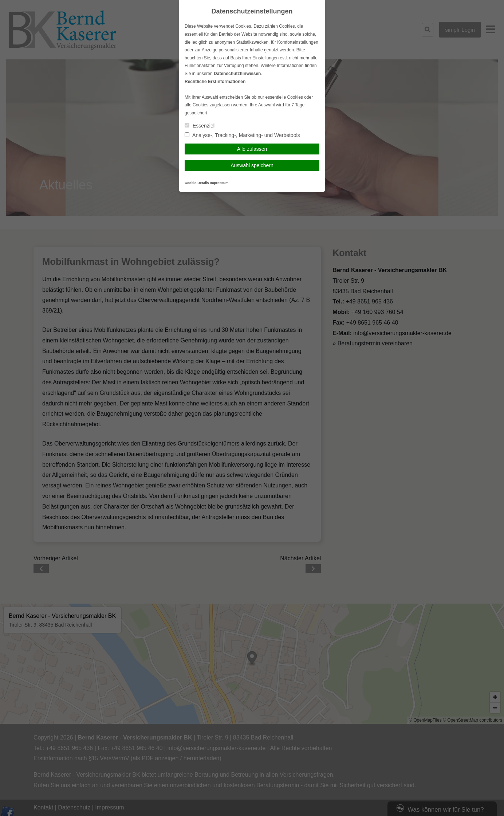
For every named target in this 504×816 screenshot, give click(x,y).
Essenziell (200, 126)
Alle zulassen (252, 149)
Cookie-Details (197, 183)
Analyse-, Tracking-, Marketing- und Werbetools (242, 135)
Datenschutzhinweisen (237, 74)
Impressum (219, 183)
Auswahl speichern (252, 165)
